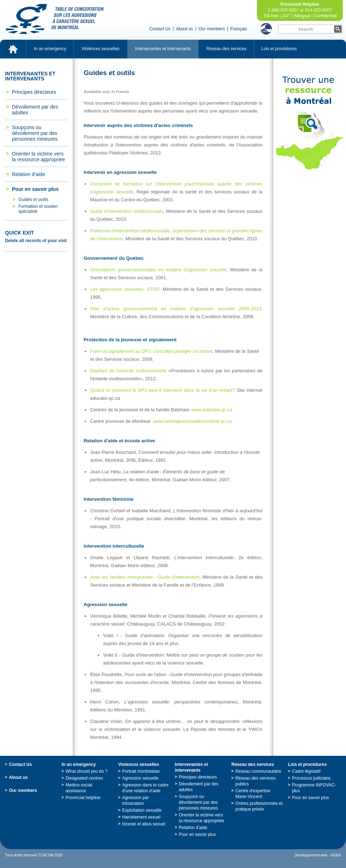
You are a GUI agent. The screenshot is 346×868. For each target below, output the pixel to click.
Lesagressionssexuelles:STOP (125, 289)
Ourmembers (212, 29)
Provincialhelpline (83, 798)
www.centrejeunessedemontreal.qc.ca (192, 421)
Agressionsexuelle (140, 778)
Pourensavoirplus (35, 189)
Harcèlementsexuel (141, 817)
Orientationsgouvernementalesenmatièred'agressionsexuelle (158, 270)
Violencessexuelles (100, 49)
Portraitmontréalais (141, 771)
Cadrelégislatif (306, 771)
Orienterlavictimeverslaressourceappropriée (38, 157)
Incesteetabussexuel (144, 824)
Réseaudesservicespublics (255, 781)
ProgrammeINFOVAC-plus (314, 788)
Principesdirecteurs (34, 92)
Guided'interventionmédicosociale (127, 211)
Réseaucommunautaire (258, 771)
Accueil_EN (13, 49)
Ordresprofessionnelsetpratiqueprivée (259, 806)
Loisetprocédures (279, 49)
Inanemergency (50, 49)
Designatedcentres (84, 778)
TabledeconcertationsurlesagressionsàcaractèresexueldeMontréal (55, 19)
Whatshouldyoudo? (86, 771)
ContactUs (160, 29)
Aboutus (184, 29)
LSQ (266, 29)
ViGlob (336, 855)
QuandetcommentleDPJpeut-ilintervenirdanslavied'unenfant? (163, 390)
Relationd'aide (28, 174)
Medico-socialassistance (79, 788)
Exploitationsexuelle (142, 810)
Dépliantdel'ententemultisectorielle (128, 371)
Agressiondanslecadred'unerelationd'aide (145, 788)
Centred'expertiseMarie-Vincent (253, 794)
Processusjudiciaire (311, 778)
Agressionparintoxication (136, 801)
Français (239, 29)
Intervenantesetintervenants (163, 49)
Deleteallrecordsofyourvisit (36, 241)
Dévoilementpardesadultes (35, 110)
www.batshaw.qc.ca (212, 410)
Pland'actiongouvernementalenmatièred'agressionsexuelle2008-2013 (176, 309)
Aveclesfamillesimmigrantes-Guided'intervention (145, 577)
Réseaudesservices (226, 49)
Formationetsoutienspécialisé (38, 209)
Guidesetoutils (33, 200)
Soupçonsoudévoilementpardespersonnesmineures (35, 133)
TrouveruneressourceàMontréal (310, 123)
